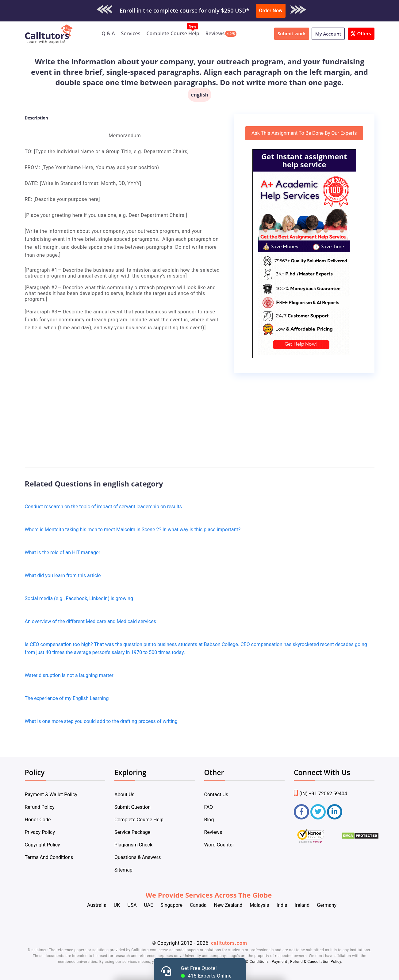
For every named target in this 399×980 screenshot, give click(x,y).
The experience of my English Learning (67, 698)
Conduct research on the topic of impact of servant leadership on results (104, 507)
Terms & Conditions (252, 962)
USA (132, 905)
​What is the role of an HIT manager (63, 552)
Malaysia (259, 905)
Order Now (271, 11)
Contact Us (216, 795)
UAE (149, 905)
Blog (209, 820)
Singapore (171, 905)
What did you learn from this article (63, 575)
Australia (97, 905)
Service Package (132, 832)
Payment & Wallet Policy (51, 795)
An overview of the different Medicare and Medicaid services (90, 621)
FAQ (209, 807)
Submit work (292, 33)
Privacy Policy (40, 832)
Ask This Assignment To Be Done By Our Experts (304, 133)
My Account (328, 34)
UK (117, 905)
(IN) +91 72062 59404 (320, 794)
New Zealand (228, 905)
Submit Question (132, 807)
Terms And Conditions (49, 857)
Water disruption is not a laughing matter (69, 675)
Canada (198, 905)
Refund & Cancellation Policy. (316, 962)
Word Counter (219, 845)
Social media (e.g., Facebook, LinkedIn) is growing (79, 598)
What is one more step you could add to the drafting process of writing (101, 721)
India (282, 905)
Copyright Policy (42, 845)
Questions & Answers (138, 857)
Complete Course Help (173, 33)
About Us (124, 795)
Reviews (215, 33)
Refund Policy (40, 807)
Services (131, 33)
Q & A (108, 33)
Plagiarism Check (133, 845)
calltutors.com (229, 943)
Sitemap (123, 870)
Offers (361, 33)
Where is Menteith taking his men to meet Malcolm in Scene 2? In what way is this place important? (133, 530)
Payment (279, 962)
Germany (327, 905)
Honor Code (38, 820)
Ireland (302, 905)
